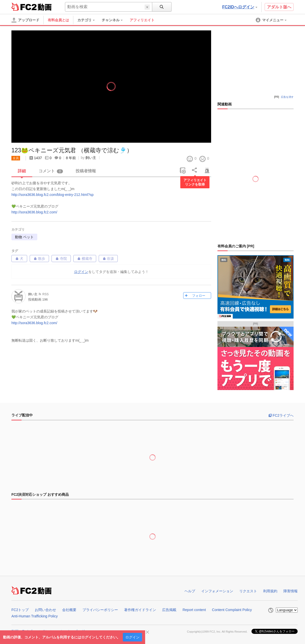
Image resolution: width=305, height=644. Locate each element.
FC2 (24, 7)
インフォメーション (217, 591)
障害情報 (291, 591)
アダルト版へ (279, 7)
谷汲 (108, 259)
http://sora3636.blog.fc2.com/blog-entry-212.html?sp (53, 195)
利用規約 (270, 591)
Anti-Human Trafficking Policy (35, 616)
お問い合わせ (45, 610)
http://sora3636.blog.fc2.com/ (34, 212)
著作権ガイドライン (140, 610)
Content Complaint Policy (232, 610)
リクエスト (248, 591)
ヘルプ (190, 591)
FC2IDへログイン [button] (240, 7)
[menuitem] (89, 20)
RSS (46, 294)
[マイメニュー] (272, 20)
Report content (194, 610)
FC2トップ (20, 610)
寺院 (61, 259)
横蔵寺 (85, 259)
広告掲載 (169, 610)
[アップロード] (25, 20)
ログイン (132, 637)
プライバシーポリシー (100, 610)
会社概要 (69, 610)
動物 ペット (24, 237)
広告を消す (287, 97)
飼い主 (91, 158)
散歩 (39, 259)
